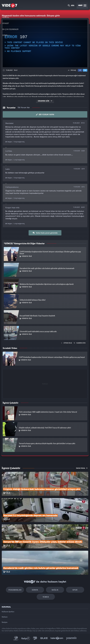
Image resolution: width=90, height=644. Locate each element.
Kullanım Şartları (8, 612)
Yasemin (71, 638)
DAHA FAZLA (82, 468)
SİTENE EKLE (67, 343)
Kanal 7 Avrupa (35, 638)
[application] (45, 43)
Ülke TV (44, 638)
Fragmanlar (15, 590)
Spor (75, 590)
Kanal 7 (16, 638)
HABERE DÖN (80, 343)
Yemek (46, 597)
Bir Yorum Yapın (45, 115)
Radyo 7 (26, 638)
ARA (71, 6)
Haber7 (57, 638)
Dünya (35, 590)
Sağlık (55, 590)
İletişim (5, 622)
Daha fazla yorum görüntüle (45, 233)
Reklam (5, 617)
